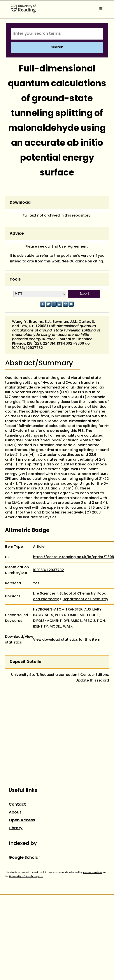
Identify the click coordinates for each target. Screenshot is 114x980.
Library (16, 828)
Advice (17, 234)
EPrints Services (93, 872)
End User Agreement (70, 247)
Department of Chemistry (85, 599)
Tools (15, 280)
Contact (17, 805)
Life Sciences (44, 594)
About (15, 813)
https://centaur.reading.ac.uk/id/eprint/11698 (74, 557)
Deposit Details (25, 662)
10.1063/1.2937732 (27, 348)
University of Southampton (26, 876)
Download (20, 203)
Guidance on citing (86, 262)
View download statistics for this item (67, 640)
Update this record (92, 681)
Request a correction (59, 675)
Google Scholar (24, 858)
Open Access (22, 820)
